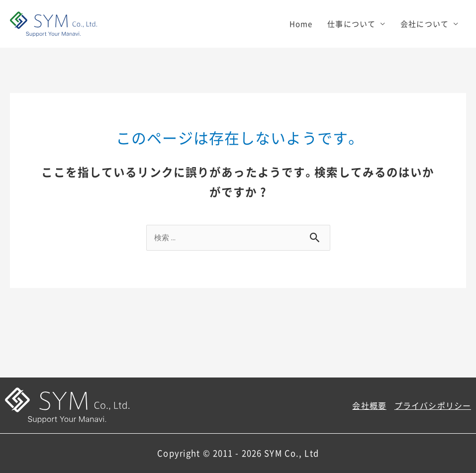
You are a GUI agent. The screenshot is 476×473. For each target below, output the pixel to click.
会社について (425, 24)
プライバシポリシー (433, 405)
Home (301, 24)
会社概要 (369, 405)
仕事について (351, 24)
